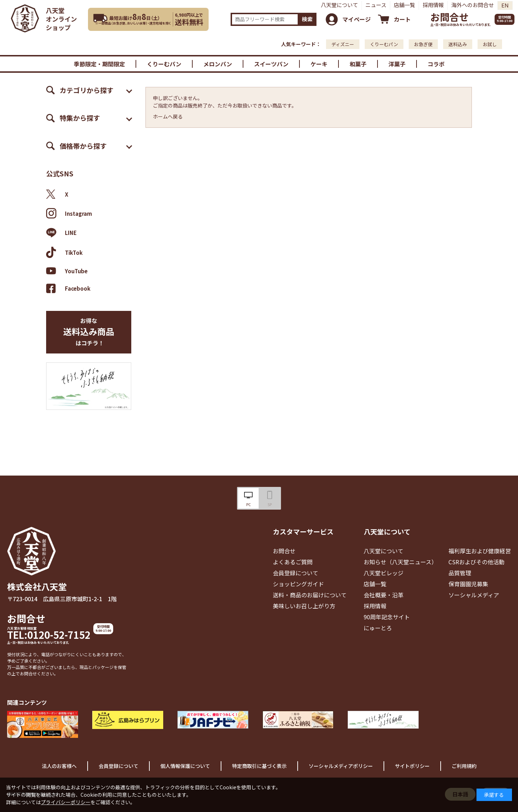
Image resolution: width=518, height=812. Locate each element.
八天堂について (339, 5)
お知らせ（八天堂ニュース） (400, 562)
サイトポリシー (412, 766)
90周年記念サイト (387, 617)
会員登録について (296, 573)
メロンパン (218, 64)
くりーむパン (384, 44)
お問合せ (450, 17)
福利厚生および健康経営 (480, 551)
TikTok (64, 252)
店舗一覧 (404, 5)
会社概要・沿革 (384, 595)
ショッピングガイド (298, 584)
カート (402, 19)
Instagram (69, 213)
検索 (307, 19)
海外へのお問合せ (473, 5)
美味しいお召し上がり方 (304, 606)
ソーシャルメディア (474, 595)
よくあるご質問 (293, 562)
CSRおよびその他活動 (476, 562)
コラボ (436, 64)
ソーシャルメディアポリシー (341, 766)
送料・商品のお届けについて (310, 595)
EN (505, 5)
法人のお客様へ (59, 766)
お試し (490, 44)
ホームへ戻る (168, 116)
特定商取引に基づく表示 (259, 766)
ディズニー (343, 44)
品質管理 (460, 573)
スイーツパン (271, 64)
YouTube (67, 271)
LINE (61, 233)
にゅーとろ (378, 628)
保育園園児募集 (468, 584)
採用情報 (433, 5)
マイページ (357, 19)
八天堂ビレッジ (384, 573)
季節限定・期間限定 (99, 64)
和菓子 (358, 64)
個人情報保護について (185, 766)
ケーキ (319, 64)
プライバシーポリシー (66, 802)
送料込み (458, 44)
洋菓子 (397, 64)
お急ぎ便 (423, 44)
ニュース (376, 5)
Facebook (68, 288)
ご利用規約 (464, 766)
